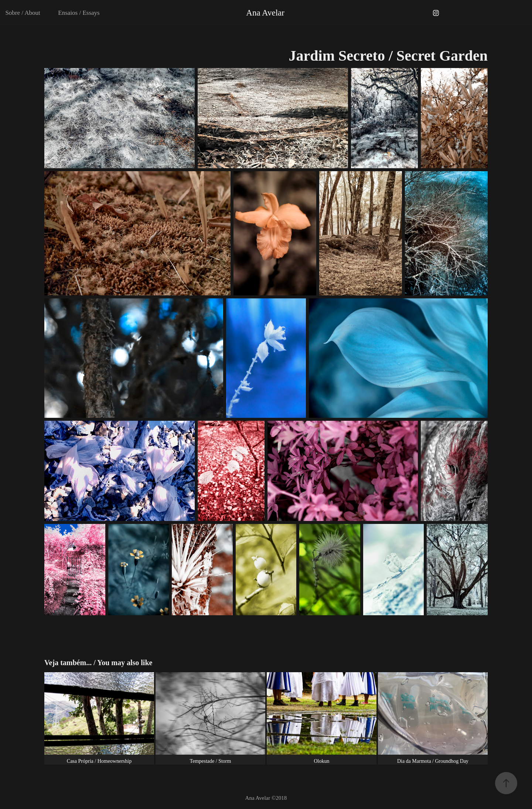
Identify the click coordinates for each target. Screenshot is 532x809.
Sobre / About (23, 13)
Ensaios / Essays (79, 13)
